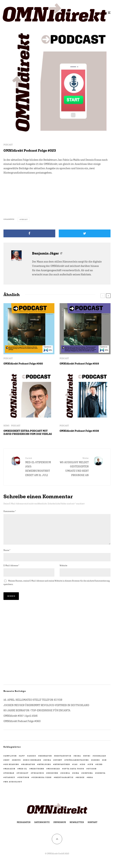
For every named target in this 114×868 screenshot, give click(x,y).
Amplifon (11, 761)
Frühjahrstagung (77, 765)
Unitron (24, 783)
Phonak (10, 779)
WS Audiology (14, 787)
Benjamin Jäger (45, 253)
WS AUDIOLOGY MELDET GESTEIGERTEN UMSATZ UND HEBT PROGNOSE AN (74, 467)
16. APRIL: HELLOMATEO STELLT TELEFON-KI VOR (33, 705)
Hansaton (29, 770)
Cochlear (100, 761)
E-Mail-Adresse (11, 571)
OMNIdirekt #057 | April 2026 (21, 721)
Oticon (92, 774)
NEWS (6, 426)
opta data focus (74, 774)
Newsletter (77, 828)
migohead (54, 774)
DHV (7, 765)
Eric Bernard (33, 765)
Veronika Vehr (42, 783)
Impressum (60, 828)
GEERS (96, 765)
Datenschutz (42, 828)
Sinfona (88, 779)
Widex (81, 783)
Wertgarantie (64, 783)
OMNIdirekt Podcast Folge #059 (79, 364)
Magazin (10, 774)
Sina (76, 779)
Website (63, 571)
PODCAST (8, 145)
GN (105, 765)
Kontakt (93, 828)
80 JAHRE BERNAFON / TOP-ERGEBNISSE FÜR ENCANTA (37, 716)
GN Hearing (12, 770)
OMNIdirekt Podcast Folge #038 (79, 431)
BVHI (87, 761)
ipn (91, 770)
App (23, 761)
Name (7, 556)
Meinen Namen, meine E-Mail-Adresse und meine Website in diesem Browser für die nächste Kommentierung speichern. (57, 588)
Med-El (23, 774)
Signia (66, 779)
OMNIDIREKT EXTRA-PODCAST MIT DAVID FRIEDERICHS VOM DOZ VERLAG (28, 432)
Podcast (24, 219)
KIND (100, 770)
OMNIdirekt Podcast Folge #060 (23, 364)
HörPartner (62, 770)
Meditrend (38, 774)
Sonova (101, 779)
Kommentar (10, 511)
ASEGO (32, 761)
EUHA (48, 765)
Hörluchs (45, 770)
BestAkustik (63, 761)
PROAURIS (38, 779)
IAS (76, 770)
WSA (91, 783)
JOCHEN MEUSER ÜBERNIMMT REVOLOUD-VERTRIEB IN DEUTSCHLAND (46, 711)
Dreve (17, 765)
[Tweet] (85, 233)
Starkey (10, 783)
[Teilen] (29, 233)
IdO (83, 770)
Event (58, 765)
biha (78, 761)
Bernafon (46, 761)
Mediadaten (24, 828)
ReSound (53, 779)
